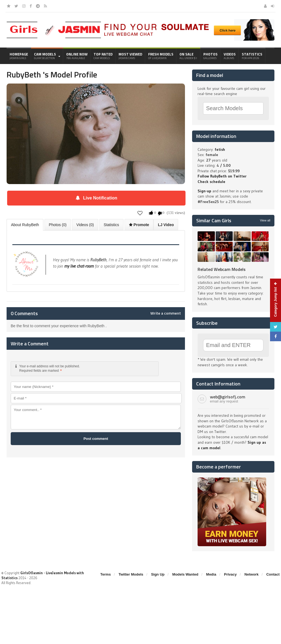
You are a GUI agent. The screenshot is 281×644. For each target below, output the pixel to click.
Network (252, 574)
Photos (210, 56)
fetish (220, 149)
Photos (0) (58, 225)
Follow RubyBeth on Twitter (222, 176)
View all (265, 220)
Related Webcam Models (222, 269)
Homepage (19, 56)
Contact (273, 574)
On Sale (188, 56)
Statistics (252, 56)
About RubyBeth (25, 225)
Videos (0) (85, 225)
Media (211, 574)
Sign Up (158, 574)
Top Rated (103, 56)
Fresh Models (161, 56)
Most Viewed (130, 56)
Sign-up (204, 191)
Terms (106, 574)
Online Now (77, 56)
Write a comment (166, 313)
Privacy (230, 574)
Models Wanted (185, 574)
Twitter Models (131, 574)
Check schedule (211, 182)
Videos (230, 56)
